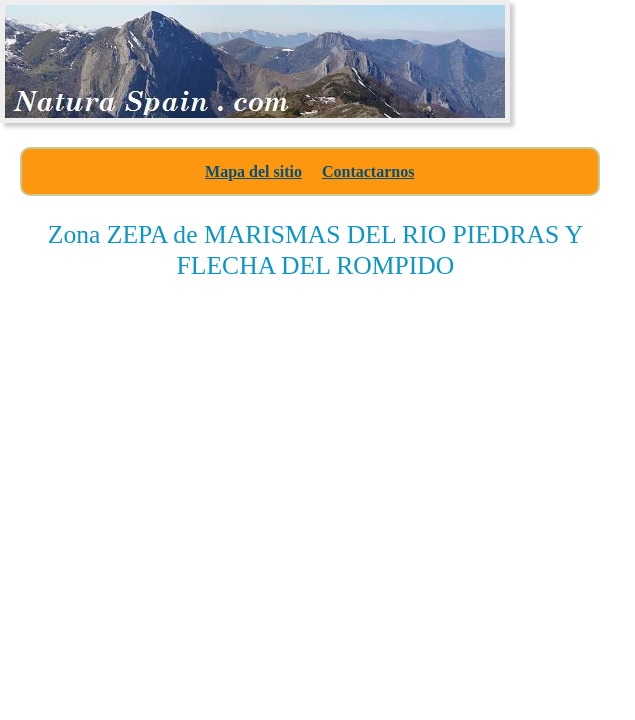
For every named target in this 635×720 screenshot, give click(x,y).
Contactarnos (368, 171)
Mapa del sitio (253, 171)
